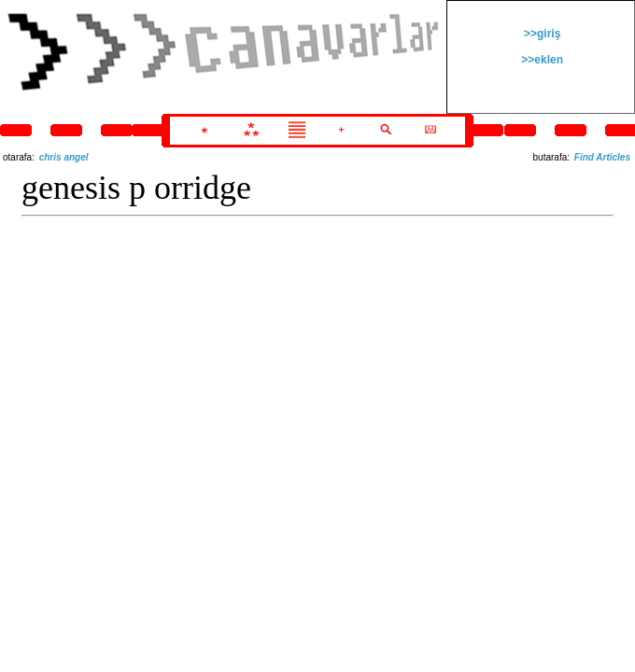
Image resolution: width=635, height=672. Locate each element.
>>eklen (541, 60)
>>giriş (541, 34)
